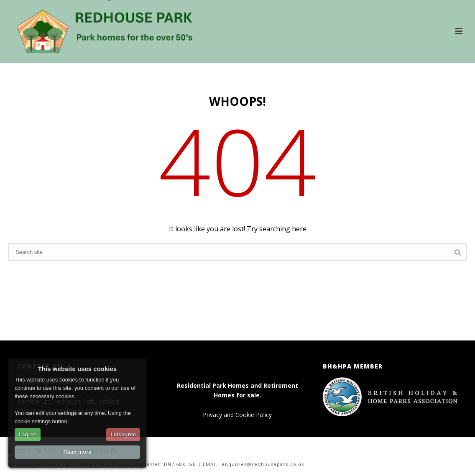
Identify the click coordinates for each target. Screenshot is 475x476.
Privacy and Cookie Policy (237, 415)
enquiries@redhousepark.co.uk (263, 464)
